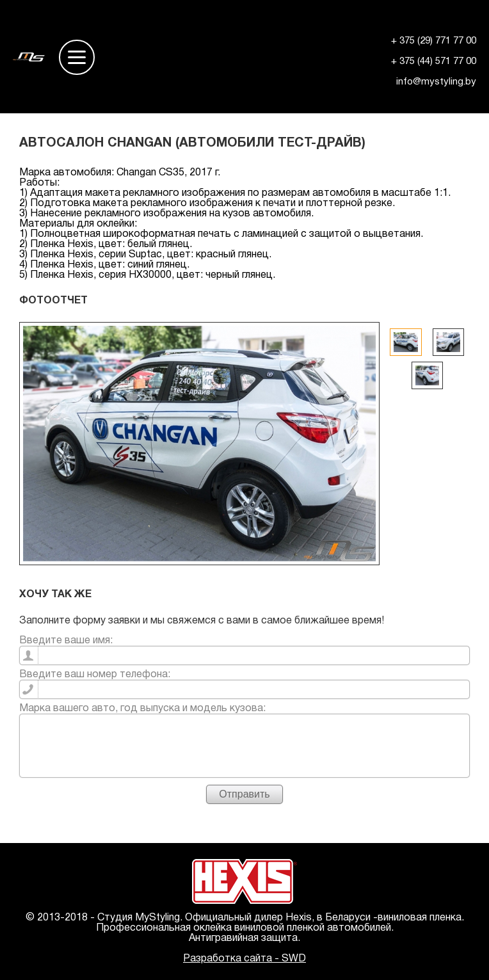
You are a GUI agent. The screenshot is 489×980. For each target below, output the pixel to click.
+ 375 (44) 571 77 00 (434, 61)
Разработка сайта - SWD (245, 959)
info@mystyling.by (436, 82)
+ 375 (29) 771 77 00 (434, 41)
